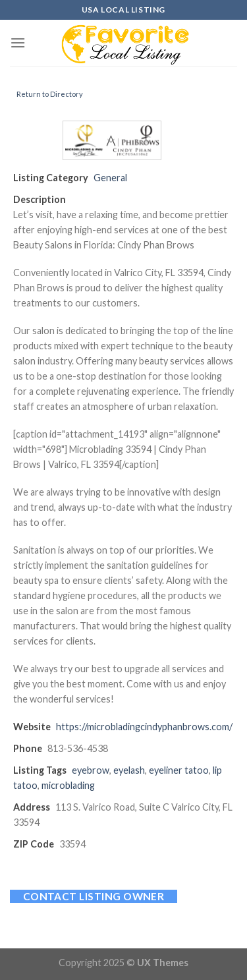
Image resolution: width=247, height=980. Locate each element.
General (110, 178)
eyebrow (91, 770)
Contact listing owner (94, 896)
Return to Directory (50, 94)
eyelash (129, 770)
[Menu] (18, 43)
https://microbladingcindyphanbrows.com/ (144, 727)
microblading (68, 785)
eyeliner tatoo (179, 770)
